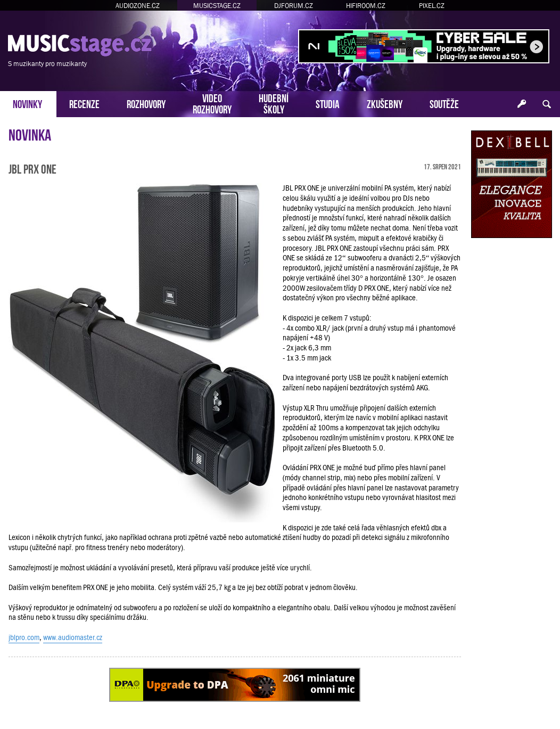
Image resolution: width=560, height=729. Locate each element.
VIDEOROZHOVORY (212, 103)
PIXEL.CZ (432, 6)
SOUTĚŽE (444, 103)
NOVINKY (27, 103)
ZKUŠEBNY (385, 103)
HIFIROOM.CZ (366, 6)
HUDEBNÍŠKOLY (274, 103)
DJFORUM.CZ (294, 6)
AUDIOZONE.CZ (138, 6)
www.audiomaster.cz (73, 637)
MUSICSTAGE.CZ (217, 6)
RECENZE (84, 103)
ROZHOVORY (146, 103)
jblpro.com (24, 637)
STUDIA (328, 103)
